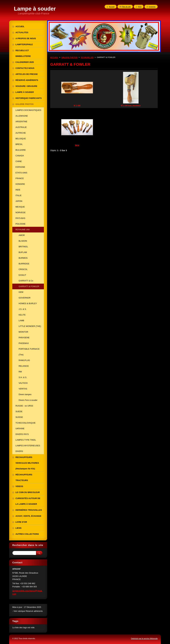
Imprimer (152, 7)
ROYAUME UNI (87, 57)
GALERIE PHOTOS (70, 57)
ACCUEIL (54, 57)
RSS (140, 7)
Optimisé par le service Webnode (144, 638)
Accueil (112, 7)
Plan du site (126, 7)
